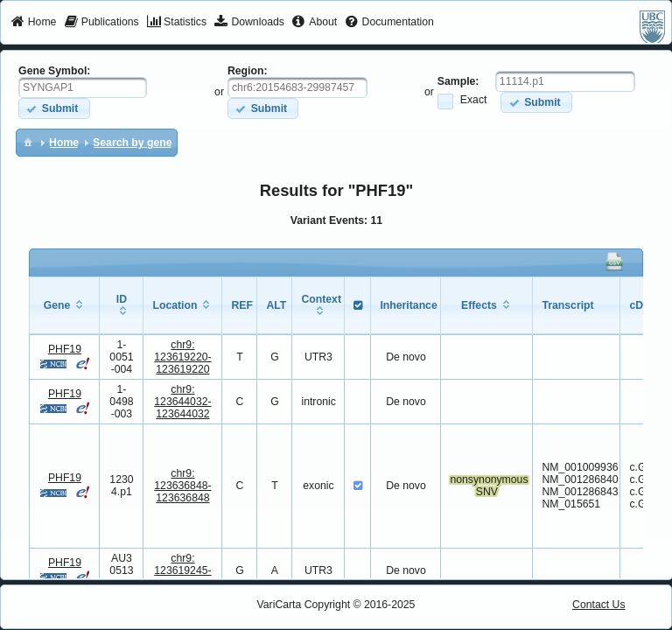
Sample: (458, 81)
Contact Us (599, 605)
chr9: (182, 357)
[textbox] (83, 87)
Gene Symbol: (54, 71)
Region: (248, 71)
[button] (54, 108)
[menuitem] (34, 23)
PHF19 (65, 349)
